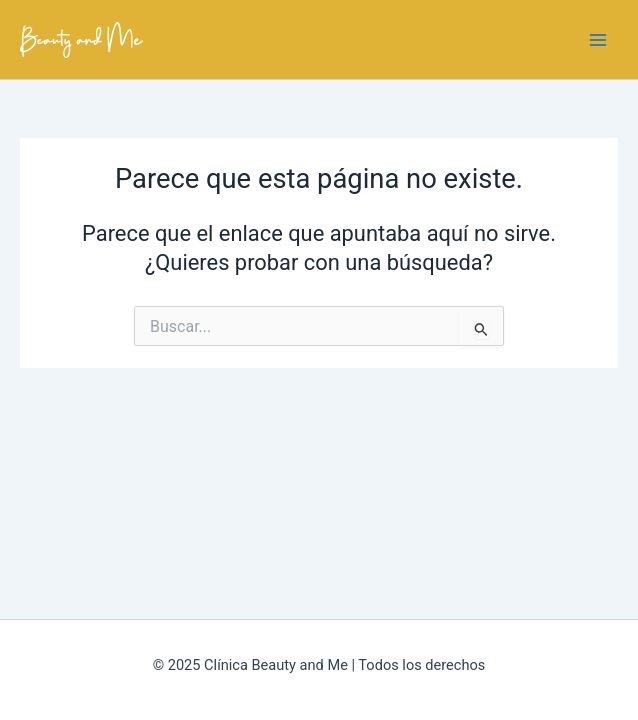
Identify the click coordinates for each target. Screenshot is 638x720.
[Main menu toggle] (598, 39)
